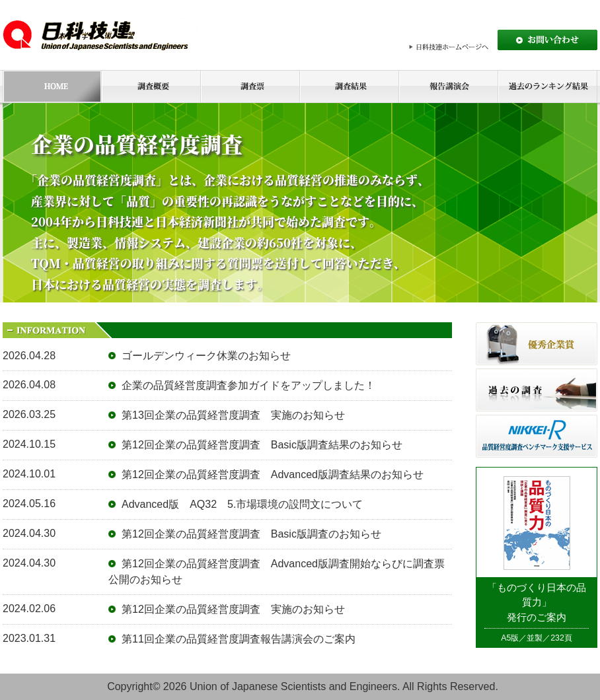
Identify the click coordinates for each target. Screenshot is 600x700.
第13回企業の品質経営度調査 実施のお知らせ (233, 415)
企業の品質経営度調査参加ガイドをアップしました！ (248, 385)
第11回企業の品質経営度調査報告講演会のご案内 (239, 639)
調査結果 (349, 87)
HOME (52, 87)
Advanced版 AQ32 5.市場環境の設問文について (242, 504)
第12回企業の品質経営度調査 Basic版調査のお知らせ (251, 534)
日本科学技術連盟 (102, 35)
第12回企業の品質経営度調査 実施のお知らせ (233, 609)
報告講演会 (448, 87)
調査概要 (151, 87)
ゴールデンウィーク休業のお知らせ (206, 356)
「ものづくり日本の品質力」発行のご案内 (537, 603)
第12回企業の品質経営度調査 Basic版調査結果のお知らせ (262, 445)
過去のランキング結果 (547, 87)
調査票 (250, 87)
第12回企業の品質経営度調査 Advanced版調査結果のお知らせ (273, 474)
